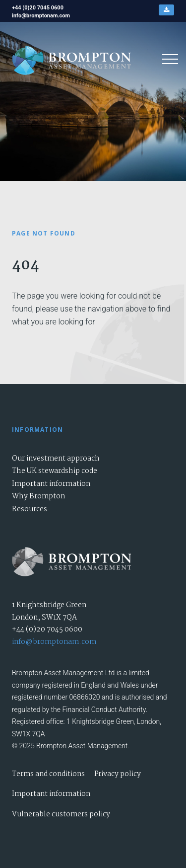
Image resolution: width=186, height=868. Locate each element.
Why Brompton (38, 496)
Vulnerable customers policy (61, 814)
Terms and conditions (48, 774)
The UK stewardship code (55, 471)
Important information (51, 484)
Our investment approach (56, 459)
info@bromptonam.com (54, 642)
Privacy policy (118, 774)
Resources (30, 509)
